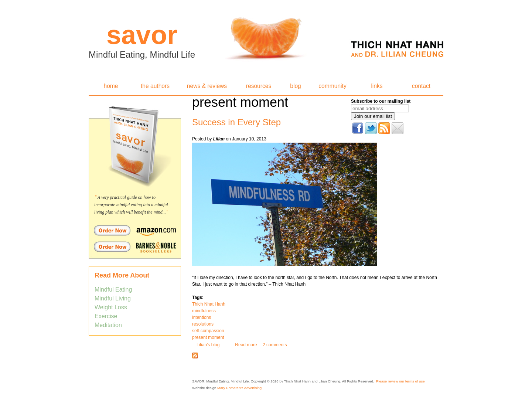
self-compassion (208, 331)
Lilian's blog (208, 345)
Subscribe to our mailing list (381, 101)
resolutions (203, 324)
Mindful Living (113, 298)
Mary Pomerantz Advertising (239, 388)
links (377, 86)
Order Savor (135, 230)
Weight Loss (111, 307)
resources (259, 86)
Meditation (108, 325)
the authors (155, 86)
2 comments (275, 345)
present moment (208, 337)
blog (295, 86)
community (332, 86)
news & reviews (207, 86)
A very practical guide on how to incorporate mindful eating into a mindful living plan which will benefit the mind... (131, 205)
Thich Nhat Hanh (209, 304)
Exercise (106, 316)
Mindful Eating (113, 290)
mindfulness (204, 311)
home (111, 86)
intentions (202, 317)
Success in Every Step (236, 122)
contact (421, 86)
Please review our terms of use (400, 381)
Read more (246, 345)
